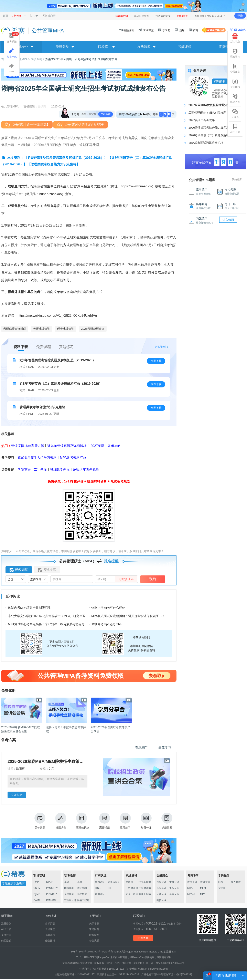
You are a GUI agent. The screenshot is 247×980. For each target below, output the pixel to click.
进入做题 (228, 220)
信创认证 (100, 894)
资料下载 (21, 347)
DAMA (37, 900)
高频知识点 (83, 821)
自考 (221, 882)
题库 (180, 30)
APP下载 (235, 129)
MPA (203, 894)
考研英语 (205, 882)
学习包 (164, 30)
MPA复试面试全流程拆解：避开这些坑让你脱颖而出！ (128, 616)
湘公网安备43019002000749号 (168, 963)
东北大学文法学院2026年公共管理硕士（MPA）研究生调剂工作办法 (54, 616)
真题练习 (66, 347)
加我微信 (106, 114)
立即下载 (156, 361)
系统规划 (69, 894)
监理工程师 (145, 894)
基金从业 (174, 894)
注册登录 (6, 924)
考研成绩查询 (42, 329)
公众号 (235, 114)
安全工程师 (132, 894)
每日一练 (146, 821)
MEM (203, 888)
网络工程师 (83, 900)
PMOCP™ (52, 888)
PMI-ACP (51, 900)
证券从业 (161, 894)
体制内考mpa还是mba (106, 624)
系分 (67, 882)
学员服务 (235, 68)
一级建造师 (132, 888)
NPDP (50, 882)
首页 (6, 16)
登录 (240, 16)
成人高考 (236, 882)
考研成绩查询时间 (15, 329)
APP (35, 16)
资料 (193, 30)
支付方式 (6, 935)
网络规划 (69, 888)
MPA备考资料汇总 (73, 458)
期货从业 (161, 900)
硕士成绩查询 (66, 329)
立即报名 (17, 795)
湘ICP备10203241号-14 (135, 963)
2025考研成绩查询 (93, 329)
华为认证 (100, 882)
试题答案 (167, 821)
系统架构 (82, 888)
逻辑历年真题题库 (86, 470)
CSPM (37, 888)
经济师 (129, 882)
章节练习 (125, 821)
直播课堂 (146, 30)
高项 (79, 882)
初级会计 (161, 882)
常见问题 (94, 929)
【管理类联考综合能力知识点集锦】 (54, 164)
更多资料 (160, 347)
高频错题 (105, 821)
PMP (36, 882)
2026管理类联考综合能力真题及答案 (212, 128)
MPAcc (191, 894)
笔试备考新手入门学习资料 (37, 458)
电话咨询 (235, 98)
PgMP (37, 894)
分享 (12, 68)
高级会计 (161, 888)
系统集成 (82, 894)
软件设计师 (70, 900)
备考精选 (13, 37)
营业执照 (94, 941)
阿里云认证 (114, 882)
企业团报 (235, 83)
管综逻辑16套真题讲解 (28, 446)
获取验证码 (126, 579)
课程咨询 (235, 53)
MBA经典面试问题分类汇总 (206, 143)
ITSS (98, 888)
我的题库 (237, 179)
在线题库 (144, 47)
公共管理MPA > (20, 59)
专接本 (222, 888)
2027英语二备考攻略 (106, 446)
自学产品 (50, 924)
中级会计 (174, 882)
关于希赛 (94, 924)
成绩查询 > (38, 59)
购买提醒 (6, 941)
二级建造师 (145, 888)
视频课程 (127, 30)
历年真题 (40, 821)
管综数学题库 (60, 470)
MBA (190, 888)
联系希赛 (94, 935)
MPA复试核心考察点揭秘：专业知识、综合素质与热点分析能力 (51, 624)
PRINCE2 (52, 894)
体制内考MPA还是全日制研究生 (29, 608)
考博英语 (192, 882)
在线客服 (143, 938)
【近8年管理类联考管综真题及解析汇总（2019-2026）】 (66, 158)
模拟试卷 (61, 821)
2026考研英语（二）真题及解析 (209, 135)
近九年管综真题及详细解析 (67, 446)
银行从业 (174, 888)
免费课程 (44, 347)
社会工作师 (145, 882)
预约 (153, 579)
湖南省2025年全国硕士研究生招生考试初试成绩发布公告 (81, 59)
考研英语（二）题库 (32, 470)
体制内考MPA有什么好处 (108, 608)
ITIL (110, 888)
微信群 (49, 16)
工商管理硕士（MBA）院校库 (207, 113)
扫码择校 (220, 81)
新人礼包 (235, 38)
